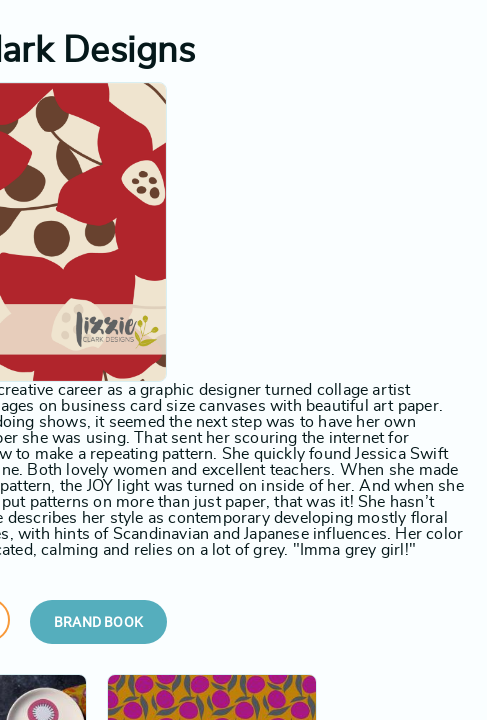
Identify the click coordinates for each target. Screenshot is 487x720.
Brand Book (98, 622)
